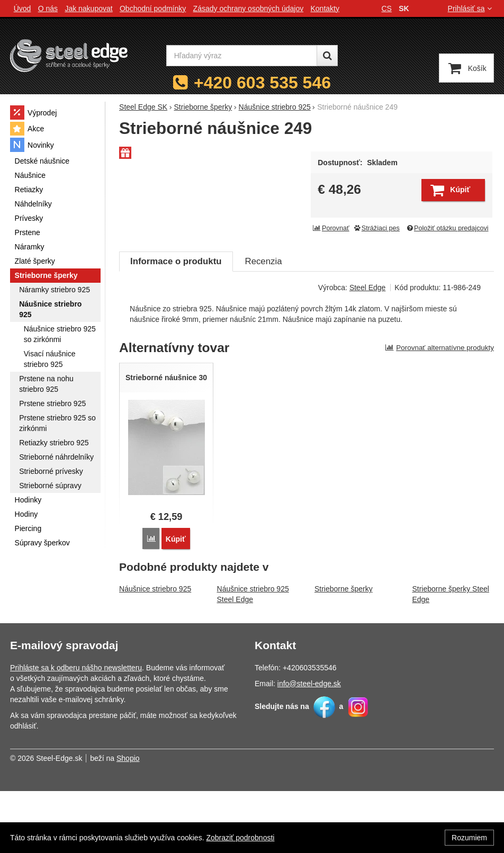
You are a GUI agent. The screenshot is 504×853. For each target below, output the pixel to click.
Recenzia (264, 324)
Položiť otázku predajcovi (447, 228)
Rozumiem (469, 838)
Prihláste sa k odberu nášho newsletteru (76, 730)
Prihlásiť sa (471, 8)
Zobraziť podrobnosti (240, 838)
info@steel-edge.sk (309, 746)
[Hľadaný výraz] (242, 56)
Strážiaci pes (376, 228)
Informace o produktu (176, 324)
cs (387, 8)
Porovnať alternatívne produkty (439, 410)
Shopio (128, 820)
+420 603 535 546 (262, 83)
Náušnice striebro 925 (155, 651)
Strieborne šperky (344, 651)
